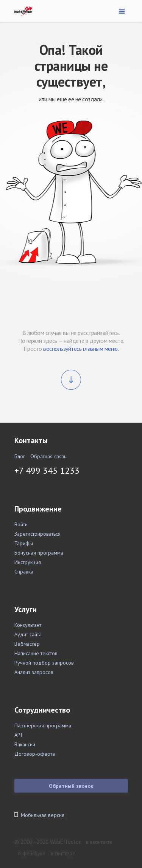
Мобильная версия (43, 815)
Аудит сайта (28, 634)
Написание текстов (36, 653)
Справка (24, 572)
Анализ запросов (34, 672)
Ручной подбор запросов (44, 663)
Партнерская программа (43, 725)
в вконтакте (99, 842)
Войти (21, 524)
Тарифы (24, 543)
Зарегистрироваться (37, 534)
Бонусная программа (39, 553)
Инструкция (28, 562)
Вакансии (25, 744)
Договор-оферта (35, 754)
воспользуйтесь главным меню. (81, 349)
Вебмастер (27, 644)
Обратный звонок (71, 786)
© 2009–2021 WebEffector (48, 842)
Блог (20, 456)
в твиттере (63, 853)
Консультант (28, 625)
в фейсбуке (32, 853)
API (18, 735)
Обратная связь (48, 456)
